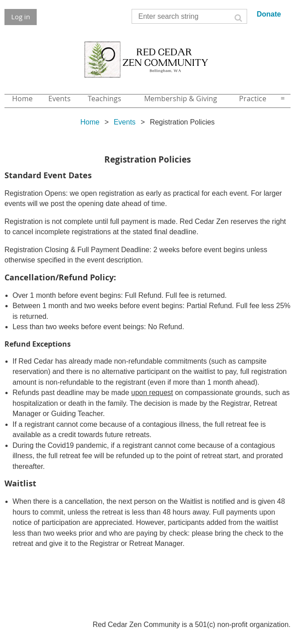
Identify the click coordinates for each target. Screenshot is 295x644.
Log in (21, 17)
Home (90, 122)
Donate (269, 14)
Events (125, 122)
